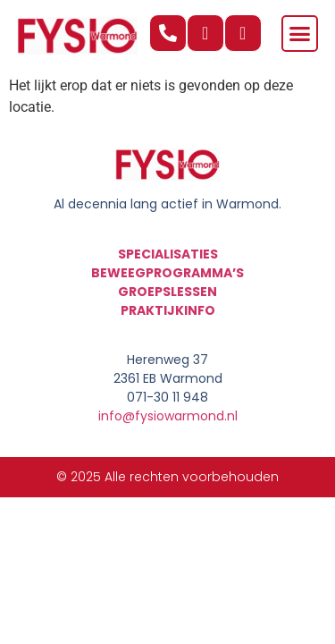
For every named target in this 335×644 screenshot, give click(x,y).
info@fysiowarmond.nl (168, 416)
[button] (300, 34)
